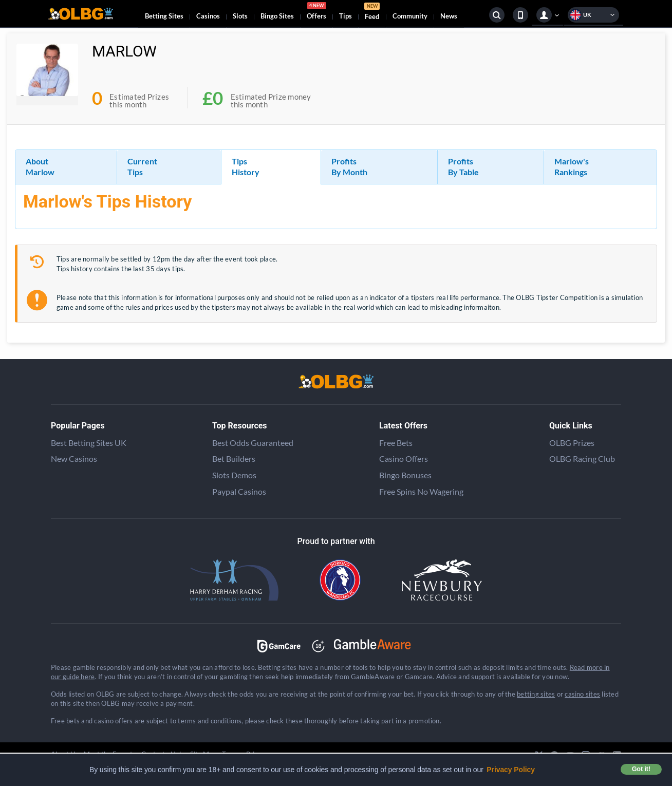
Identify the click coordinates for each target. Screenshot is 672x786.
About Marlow (40, 166)
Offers (316, 12)
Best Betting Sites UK (89, 443)
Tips (346, 16)
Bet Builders (234, 458)
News (449, 16)
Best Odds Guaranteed (253, 443)
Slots (240, 16)
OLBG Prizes (572, 443)
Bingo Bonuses (405, 475)
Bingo (277, 16)
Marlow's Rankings (572, 166)
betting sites (536, 694)
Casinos (208, 16)
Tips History (246, 166)
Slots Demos (234, 475)
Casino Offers (404, 458)
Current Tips (142, 166)
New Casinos (74, 458)
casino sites (582, 694)
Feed (372, 13)
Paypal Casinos (239, 491)
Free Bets (396, 443)
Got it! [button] (641, 769)
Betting (164, 16)
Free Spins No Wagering (421, 491)
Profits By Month (349, 166)
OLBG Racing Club (582, 458)
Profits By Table (463, 166)
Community (410, 16)
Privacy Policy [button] (511, 770)
